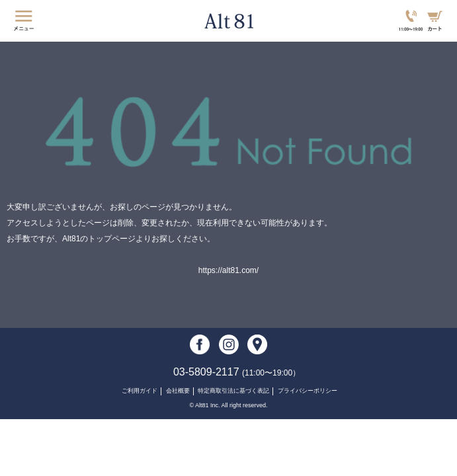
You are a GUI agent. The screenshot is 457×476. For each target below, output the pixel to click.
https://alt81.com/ (228, 270)
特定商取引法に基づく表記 (233, 391)
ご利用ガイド (140, 391)
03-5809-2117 (237, 372)
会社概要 (178, 391)
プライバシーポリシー (308, 391)
